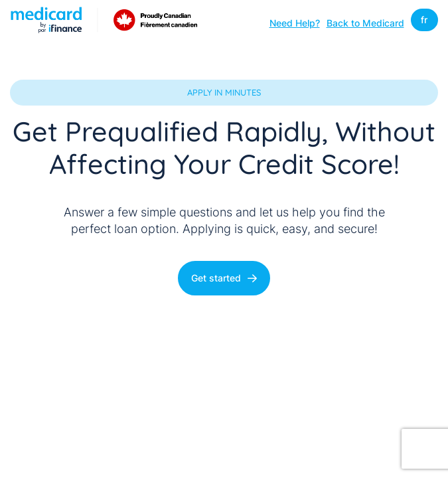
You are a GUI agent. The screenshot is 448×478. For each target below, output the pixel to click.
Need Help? (295, 23)
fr (424, 20)
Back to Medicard (365, 23)
